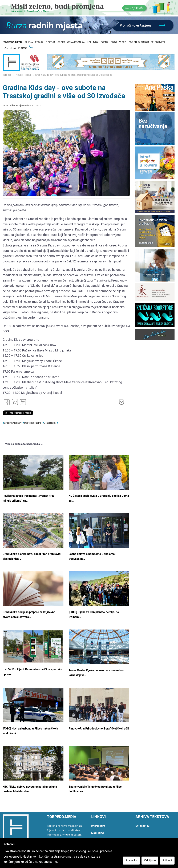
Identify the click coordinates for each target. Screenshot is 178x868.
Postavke (131, 860)
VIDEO (123, 42)
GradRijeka (50, 423)
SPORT (61, 42)
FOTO (114, 42)
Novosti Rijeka (23, 75)
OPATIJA (50, 42)
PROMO (22, 48)
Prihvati (167, 860)
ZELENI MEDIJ (159, 42)
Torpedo (7, 75)
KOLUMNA (93, 42)
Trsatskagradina (33, 423)
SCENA (105, 42)
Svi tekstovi (143, 826)
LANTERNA (10, 48)
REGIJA (39, 42)
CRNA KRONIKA (76, 42)
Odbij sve (150, 860)
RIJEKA (29, 42)
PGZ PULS (134, 42)
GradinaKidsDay (13, 423)
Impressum (98, 826)
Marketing (98, 833)
